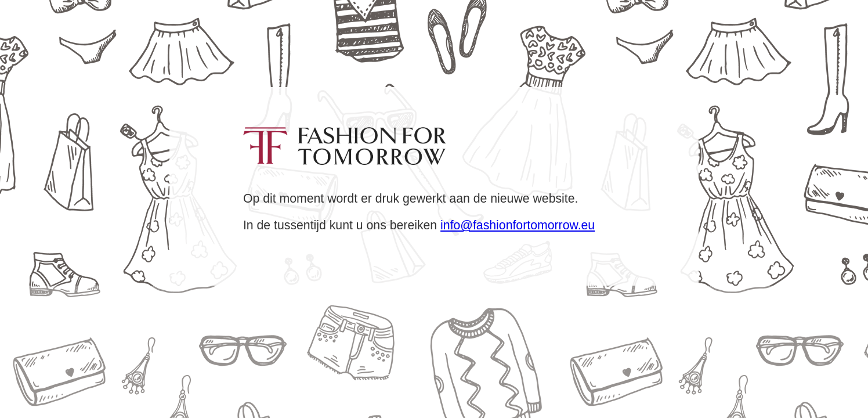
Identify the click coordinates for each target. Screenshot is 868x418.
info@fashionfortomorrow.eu (518, 225)
